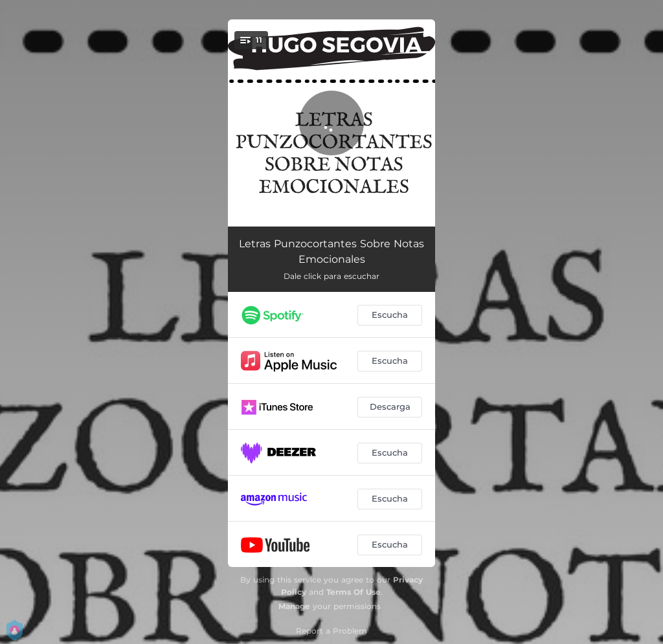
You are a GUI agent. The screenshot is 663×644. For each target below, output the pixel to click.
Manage (294, 606)
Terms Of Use (354, 592)
